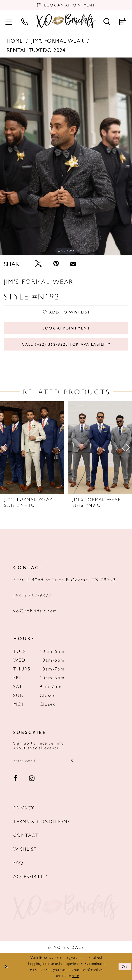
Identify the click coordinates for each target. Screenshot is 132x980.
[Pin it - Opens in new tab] (56, 264)
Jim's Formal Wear (58, 40)
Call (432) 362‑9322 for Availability (66, 344)
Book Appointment (66, 328)
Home (15, 40)
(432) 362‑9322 (32, 595)
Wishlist (25, 849)
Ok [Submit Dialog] (125, 967)
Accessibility (31, 876)
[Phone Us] (25, 21)
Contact (26, 835)
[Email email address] (44, 761)
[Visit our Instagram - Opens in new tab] (32, 778)
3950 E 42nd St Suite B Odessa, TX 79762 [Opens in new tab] (64, 580)
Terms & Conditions (42, 821)
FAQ (18, 863)
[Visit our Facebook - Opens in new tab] (15, 778)
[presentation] (32, 448)
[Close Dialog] (6, 967)
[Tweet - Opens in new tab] (38, 264)
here (75, 976)
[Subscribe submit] (72, 761)
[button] (9, 21)
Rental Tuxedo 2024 (36, 50)
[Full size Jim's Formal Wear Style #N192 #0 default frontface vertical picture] (66, 157)
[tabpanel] (66, 157)
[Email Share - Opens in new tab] (73, 264)
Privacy (24, 808)
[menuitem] (9, 21)
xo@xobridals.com (35, 611)
